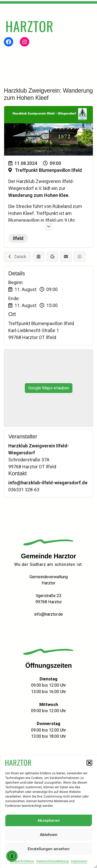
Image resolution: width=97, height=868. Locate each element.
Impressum (79, 861)
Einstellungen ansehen (49, 849)
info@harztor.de (48, 614)
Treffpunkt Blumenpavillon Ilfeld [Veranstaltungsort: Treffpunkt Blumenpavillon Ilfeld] (48, 170)
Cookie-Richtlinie (22, 861)
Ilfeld (18, 238)
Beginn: (16, 282)
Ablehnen (49, 835)
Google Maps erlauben (49, 388)
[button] (89, 763)
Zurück (17, 257)
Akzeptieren (49, 821)
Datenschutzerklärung (53, 861)
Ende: (14, 298)
